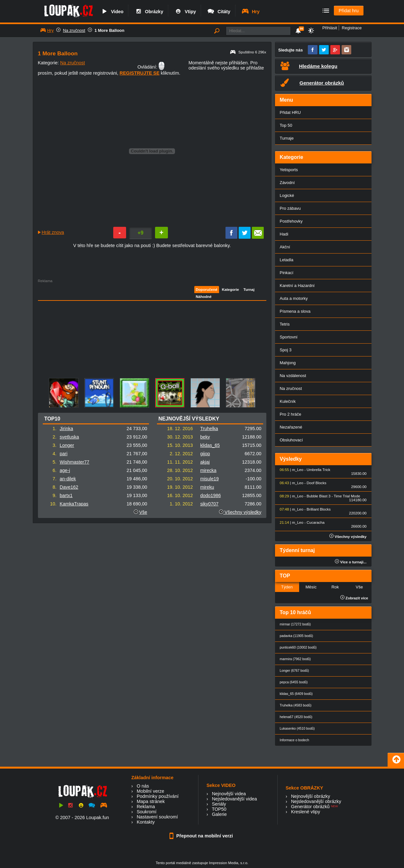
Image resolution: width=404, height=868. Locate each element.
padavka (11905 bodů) (297, 636)
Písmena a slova (295, 311)
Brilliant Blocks (319, 509)
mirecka (208, 470)
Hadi (284, 234)
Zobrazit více (354, 598)
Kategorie (230, 290)
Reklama (146, 807)
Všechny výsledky (240, 512)
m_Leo (298, 470)
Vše (143, 512)
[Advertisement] (113, 328)
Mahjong (288, 363)
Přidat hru (349, 11)
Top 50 (286, 125)
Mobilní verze (151, 791)
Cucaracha (316, 522)
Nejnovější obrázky (311, 796)
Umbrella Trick (318, 470)
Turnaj (249, 290)
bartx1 (66, 495)
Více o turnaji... (351, 562)
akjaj (205, 462)
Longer (67, 445)
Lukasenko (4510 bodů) (297, 729)
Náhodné (204, 297)
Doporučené (207, 290)
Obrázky (149, 12)
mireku (207, 487)
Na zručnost (74, 30)
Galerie (219, 814)
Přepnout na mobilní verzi (202, 836)
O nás (143, 786)
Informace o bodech (295, 740)
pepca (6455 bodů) (294, 682)
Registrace (352, 28)
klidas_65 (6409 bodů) (296, 694)
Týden (287, 587)
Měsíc (311, 587)
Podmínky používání (158, 796)
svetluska (69, 437)
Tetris (285, 324)
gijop (205, 454)
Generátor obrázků (310, 807)
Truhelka (209, 429)
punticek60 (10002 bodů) (298, 647)
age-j (65, 470)
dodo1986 (210, 495)
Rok (335, 587)
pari (64, 454)
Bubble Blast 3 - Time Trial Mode (333, 496)
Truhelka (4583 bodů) (296, 705)
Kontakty (146, 822)
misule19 (209, 479)
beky (205, 437)
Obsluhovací (291, 440)
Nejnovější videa (229, 794)
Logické (287, 195)
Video (112, 12)
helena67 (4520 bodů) (296, 717)
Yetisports (289, 170)
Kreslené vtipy (306, 812)
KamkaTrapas (74, 504)
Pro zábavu (290, 208)
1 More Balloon (110, 30)
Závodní (287, 183)
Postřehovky (291, 221)
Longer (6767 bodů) (294, 671)
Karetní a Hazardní (297, 286)
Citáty (219, 12)
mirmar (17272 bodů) (295, 624)
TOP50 (219, 809)
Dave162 (69, 487)
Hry (250, 12)
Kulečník (288, 401)
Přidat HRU (290, 112)
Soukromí (147, 812)
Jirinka (67, 429)
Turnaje (287, 138)
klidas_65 (210, 445)
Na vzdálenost (293, 376)
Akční (285, 247)
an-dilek (68, 479)
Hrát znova (53, 232)
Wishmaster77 (75, 462)
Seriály (219, 804)
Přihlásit (330, 28)
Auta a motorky (294, 298)
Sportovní (289, 337)
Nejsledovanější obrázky (316, 801)
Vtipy (185, 12)
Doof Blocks (316, 483)
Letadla (287, 260)
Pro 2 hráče (291, 414)
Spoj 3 (286, 350)
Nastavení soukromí (157, 817)
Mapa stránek (151, 801)
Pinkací (287, 273)
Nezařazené (291, 427)
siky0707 (209, 504)
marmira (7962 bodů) (295, 659)
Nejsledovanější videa (234, 799)
